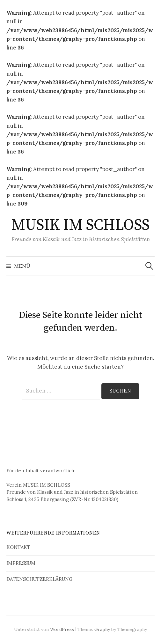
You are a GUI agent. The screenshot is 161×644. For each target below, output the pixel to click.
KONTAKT (18, 547)
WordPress (62, 629)
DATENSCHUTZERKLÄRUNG (40, 579)
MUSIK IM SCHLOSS (80, 225)
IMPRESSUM (21, 563)
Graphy (102, 629)
